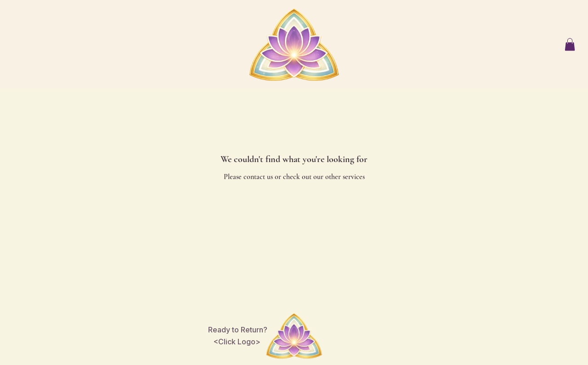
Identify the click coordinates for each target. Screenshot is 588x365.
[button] (570, 44)
